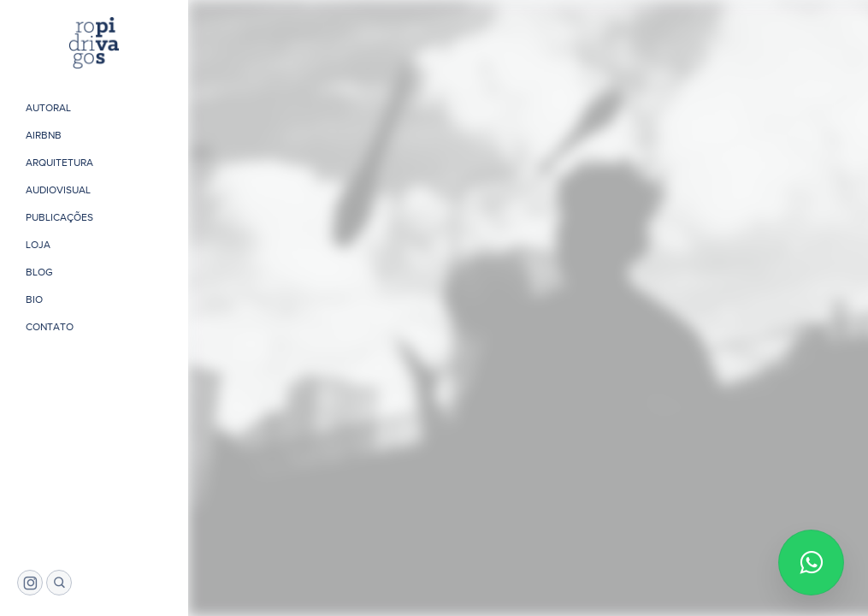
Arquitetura (59, 163)
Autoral (48, 108)
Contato (50, 327)
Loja (38, 245)
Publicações (59, 217)
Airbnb (44, 135)
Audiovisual (58, 190)
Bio (34, 299)
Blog (39, 272)
